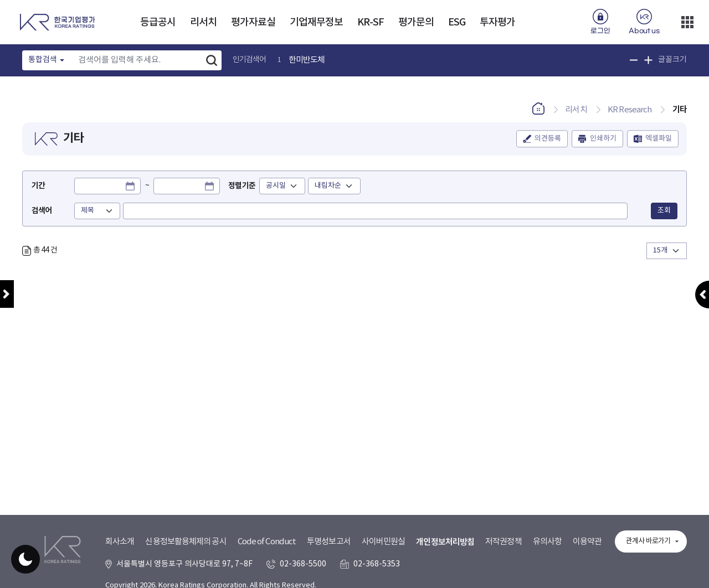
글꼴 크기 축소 (634, 60)
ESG (457, 22)
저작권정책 (504, 542)
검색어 (42, 211)
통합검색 (43, 60)
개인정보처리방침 (445, 542)
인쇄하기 (603, 138)
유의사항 (547, 542)
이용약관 (587, 542)
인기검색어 (250, 60)
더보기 (687, 22)
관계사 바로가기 (648, 541)
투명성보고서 (329, 542)
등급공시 (158, 22)
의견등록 (548, 138)
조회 (664, 211)
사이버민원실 (384, 542)
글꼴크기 (672, 60)
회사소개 (120, 542)
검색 (212, 60)
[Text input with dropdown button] (137, 60)
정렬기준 (242, 186)
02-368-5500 (303, 564)
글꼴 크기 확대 (648, 60)
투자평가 (497, 22)
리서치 (203, 22)
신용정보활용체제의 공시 (186, 542)
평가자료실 (253, 22)
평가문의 (416, 22)
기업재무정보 (317, 22)
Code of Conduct (267, 542)
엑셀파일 (659, 138)
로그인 (600, 31)
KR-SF (371, 22)
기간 (38, 186)
